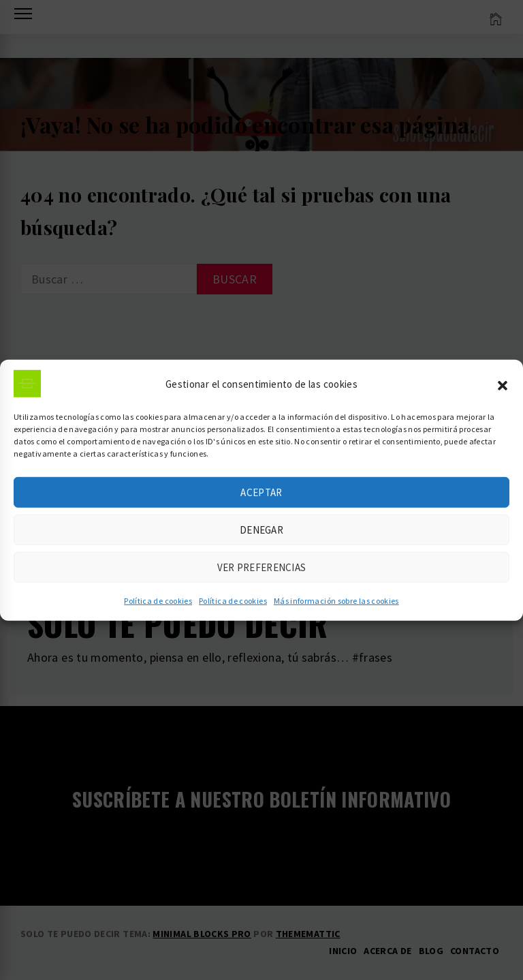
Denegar (261, 536)
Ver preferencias (262, 573)
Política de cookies (158, 607)
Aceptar (261, 499)
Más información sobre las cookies (336, 607)
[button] (503, 390)
